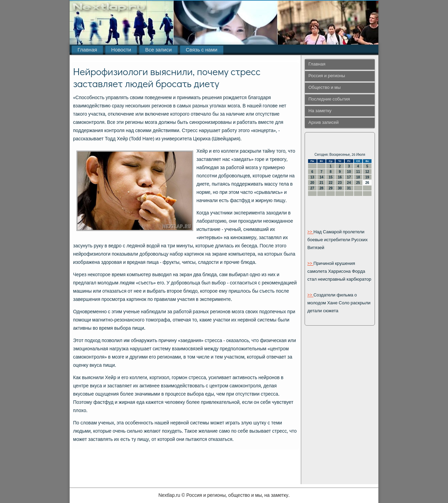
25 (358, 183)
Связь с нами (202, 50)
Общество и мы (325, 88)
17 (349, 177)
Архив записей (323, 123)
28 (321, 188)
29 (331, 188)
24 (349, 183)
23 (340, 183)
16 (340, 177)
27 (312, 188)
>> (310, 232)
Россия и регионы (327, 76)
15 (331, 177)
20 (312, 183)
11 (358, 172)
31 (349, 188)
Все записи (158, 50)
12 (367, 172)
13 (312, 177)
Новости (121, 50)
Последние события (329, 99)
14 (321, 177)
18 (358, 177)
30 (340, 188)
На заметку (320, 111)
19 (367, 177)
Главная (87, 50)
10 (349, 172)
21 (321, 183)
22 (331, 183)
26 (367, 183)
